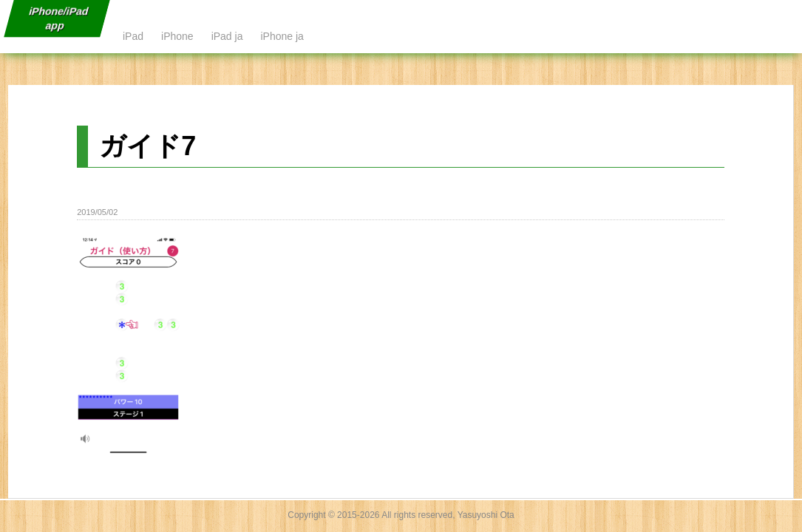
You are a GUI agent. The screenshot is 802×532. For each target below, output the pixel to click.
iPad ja (227, 36)
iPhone (177, 36)
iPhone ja (282, 36)
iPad (133, 36)
